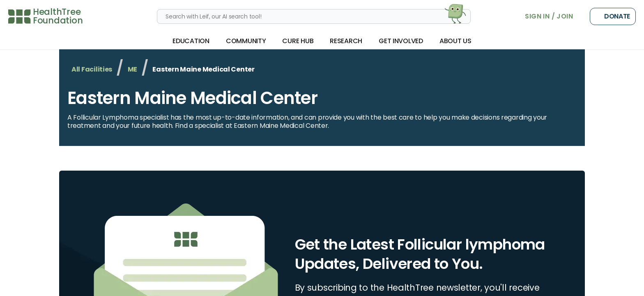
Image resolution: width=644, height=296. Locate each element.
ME (132, 69)
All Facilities (92, 69)
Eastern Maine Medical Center (192, 98)
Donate (613, 16)
